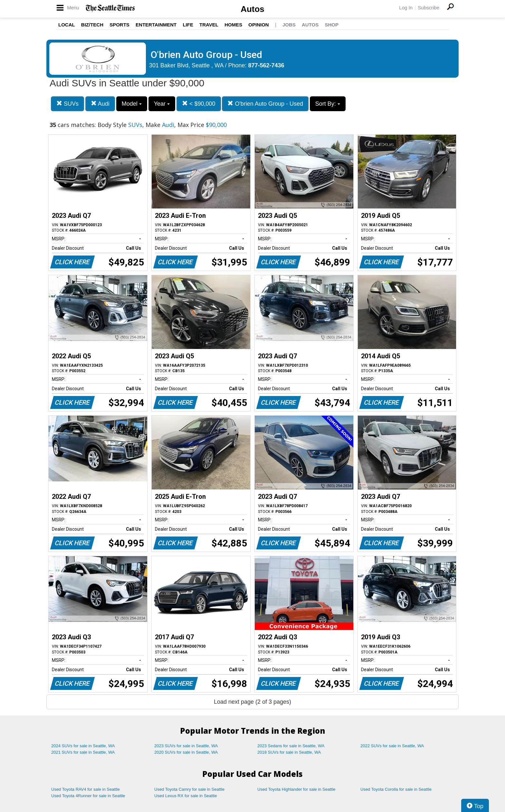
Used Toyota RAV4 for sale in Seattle (86, 789)
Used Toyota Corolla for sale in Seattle (396, 789)
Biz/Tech (92, 25)
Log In (406, 8)
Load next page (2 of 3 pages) (252, 702)
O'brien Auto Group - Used (265, 104)
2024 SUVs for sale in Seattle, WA (83, 746)
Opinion (258, 25)
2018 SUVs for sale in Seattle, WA (289, 752)
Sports (119, 25)
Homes (233, 25)
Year (162, 104)
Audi (100, 104)
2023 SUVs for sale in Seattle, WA (186, 746)
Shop (332, 25)
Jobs (289, 25)
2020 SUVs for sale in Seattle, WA (186, 752)
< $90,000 (199, 104)
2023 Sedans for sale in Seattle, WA (291, 746)
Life (188, 25)
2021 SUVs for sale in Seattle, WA (83, 752)
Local (67, 25)
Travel (209, 25)
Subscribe (429, 8)
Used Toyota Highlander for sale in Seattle (296, 789)
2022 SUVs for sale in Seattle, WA (392, 746)
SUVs (67, 104)
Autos (252, 9)
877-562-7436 (266, 65)
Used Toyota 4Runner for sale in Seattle (88, 796)
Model (132, 104)
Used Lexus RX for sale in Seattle (186, 796)
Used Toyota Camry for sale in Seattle (189, 789)
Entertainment (156, 25)
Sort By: (328, 104)
